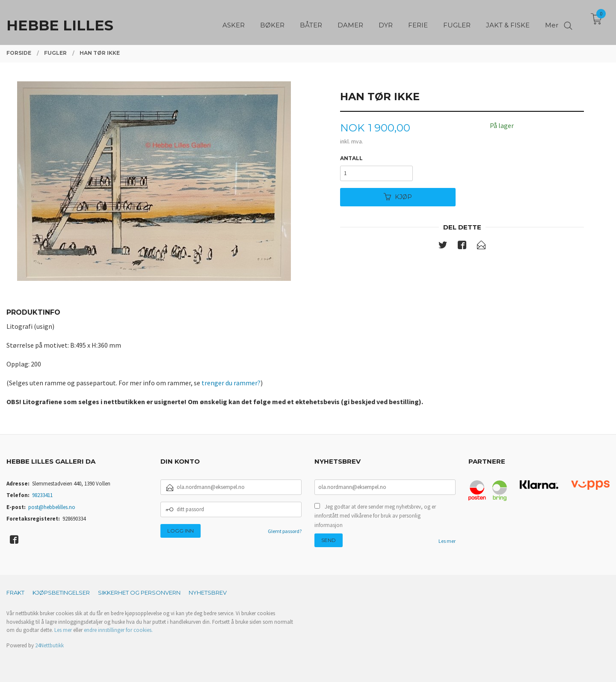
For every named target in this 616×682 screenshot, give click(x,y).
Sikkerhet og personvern (139, 593)
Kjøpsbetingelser (61, 593)
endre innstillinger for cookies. (118, 630)
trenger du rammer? (231, 383)
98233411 (42, 495)
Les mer (447, 541)
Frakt (15, 593)
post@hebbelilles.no (52, 507)
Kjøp (398, 197)
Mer (552, 22)
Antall (351, 158)
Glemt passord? (285, 531)
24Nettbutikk (49, 645)
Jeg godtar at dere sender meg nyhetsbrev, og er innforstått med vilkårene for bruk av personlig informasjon (375, 516)
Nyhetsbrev (208, 593)
